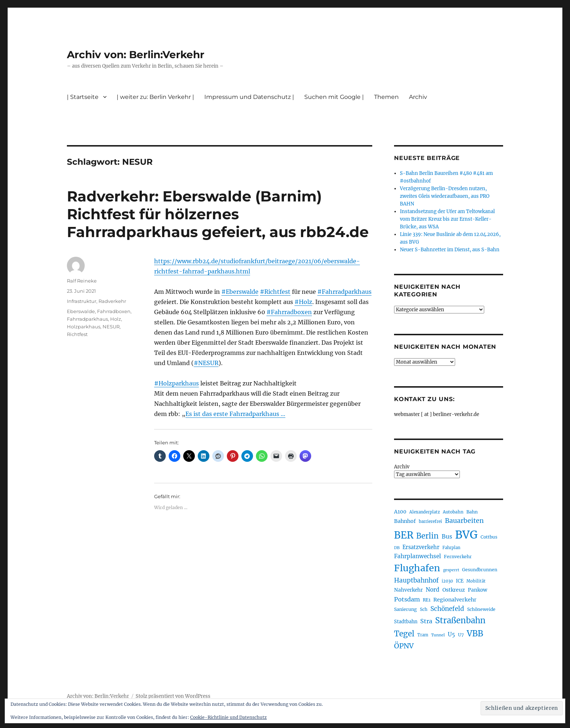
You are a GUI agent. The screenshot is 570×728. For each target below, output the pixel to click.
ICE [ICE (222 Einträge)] (460, 581)
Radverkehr (112, 301)
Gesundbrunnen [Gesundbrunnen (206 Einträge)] (480, 570)
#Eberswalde (240, 292)
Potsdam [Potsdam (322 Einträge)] (407, 599)
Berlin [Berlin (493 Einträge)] (427, 536)
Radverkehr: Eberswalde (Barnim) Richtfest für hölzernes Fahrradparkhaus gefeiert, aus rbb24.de (218, 214)
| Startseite (83, 97)
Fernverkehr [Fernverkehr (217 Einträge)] (458, 557)
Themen (386, 97)
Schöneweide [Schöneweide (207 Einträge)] (481, 609)
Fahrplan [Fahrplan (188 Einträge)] (451, 548)
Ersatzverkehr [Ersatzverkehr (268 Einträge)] (421, 547)
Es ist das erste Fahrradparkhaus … (235, 414)
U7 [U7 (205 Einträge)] (461, 635)
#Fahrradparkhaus (344, 292)
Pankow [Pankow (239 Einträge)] (477, 590)
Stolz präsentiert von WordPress (173, 696)
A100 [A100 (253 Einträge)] (400, 512)
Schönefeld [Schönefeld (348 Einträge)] (447, 609)
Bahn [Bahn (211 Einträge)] (472, 512)
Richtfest (77, 334)
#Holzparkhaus (176, 383)
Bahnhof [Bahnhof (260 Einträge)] (405, 521)
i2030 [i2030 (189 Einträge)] (447, 581)
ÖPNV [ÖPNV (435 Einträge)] (404, 646)
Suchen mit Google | (334, 97)
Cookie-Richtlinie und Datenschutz (228, 717)
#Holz (303, 302)
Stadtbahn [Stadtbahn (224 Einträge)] (406, 622)
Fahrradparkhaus (87, 319)
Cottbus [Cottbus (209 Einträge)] (489, 537)
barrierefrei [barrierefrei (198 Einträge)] (430, 521)
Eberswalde (81, 311)
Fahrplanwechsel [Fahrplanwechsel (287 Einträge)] (418, 556)
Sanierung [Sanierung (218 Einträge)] (406, 609)
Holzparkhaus (84, 327)
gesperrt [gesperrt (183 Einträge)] (451, 570)
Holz (116, 319)
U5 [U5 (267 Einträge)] (451, 635)
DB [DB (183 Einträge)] (397, 548)
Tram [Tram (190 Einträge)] (423, 635)
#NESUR (206, 363)
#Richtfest (275, 292)
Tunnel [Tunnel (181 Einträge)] (438, 635)
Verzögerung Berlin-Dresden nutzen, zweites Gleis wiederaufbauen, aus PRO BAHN (445, 196)
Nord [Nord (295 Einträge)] (433, 590)
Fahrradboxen (114, 311)
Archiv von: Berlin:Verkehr (136, 55)
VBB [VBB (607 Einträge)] (475, 633)
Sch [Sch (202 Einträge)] (424, 609)
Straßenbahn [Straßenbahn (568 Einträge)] (460, 620)
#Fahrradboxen (289, 312)
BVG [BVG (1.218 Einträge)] (466, 535)
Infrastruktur (82, 301)
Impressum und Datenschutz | (249, 97)
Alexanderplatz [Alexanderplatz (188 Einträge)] (425, 512)
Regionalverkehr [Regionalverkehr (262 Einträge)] (455, 600)
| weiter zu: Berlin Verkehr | (155, 97)
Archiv (418, 97)
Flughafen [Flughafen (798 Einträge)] (417, 568)
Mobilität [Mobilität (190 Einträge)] (476, 581)
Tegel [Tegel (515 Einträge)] (404, 634)
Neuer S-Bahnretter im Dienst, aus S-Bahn (450, 250)
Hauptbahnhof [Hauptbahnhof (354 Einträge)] (416, 580)
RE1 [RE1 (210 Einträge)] (427, 600)
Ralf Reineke (82, 281)
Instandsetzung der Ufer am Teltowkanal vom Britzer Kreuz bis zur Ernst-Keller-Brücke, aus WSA (447, 219)
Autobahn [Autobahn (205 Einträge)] (453, 512)
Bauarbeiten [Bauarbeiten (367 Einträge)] (464, 521)
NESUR (111, 327)
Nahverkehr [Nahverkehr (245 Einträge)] (408, 590)
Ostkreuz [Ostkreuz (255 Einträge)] (454, 590)
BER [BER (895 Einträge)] (404, 535)
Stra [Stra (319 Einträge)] (426, 621)
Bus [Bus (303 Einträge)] (447, 537)
